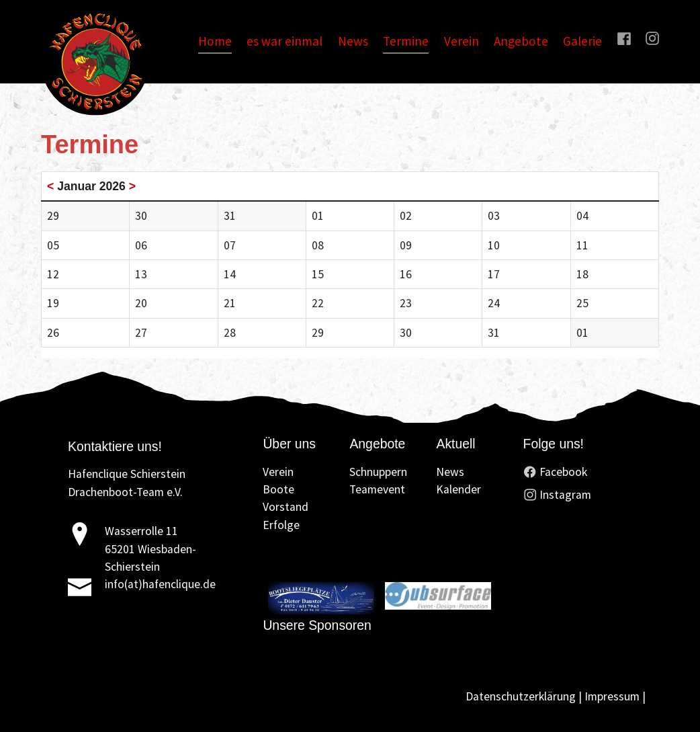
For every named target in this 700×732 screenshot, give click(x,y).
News (450, 472)
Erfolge (281, 525)
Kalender (458, 489)
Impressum (612, 696)
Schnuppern (378, 472)
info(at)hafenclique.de (160, 584)
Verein (278, 472)
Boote (278, 489)
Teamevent (377, 489)
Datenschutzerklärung (521, 696)
